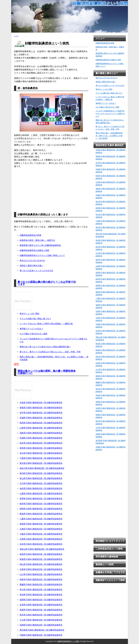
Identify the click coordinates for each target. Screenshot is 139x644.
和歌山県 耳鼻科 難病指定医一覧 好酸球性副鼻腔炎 (42, 549)
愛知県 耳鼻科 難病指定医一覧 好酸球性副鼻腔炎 (41, 514)
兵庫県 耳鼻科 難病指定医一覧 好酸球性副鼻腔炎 (41, 539)
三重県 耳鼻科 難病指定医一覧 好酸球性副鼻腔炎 (41, 519)
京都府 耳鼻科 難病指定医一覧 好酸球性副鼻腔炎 (41, 529)
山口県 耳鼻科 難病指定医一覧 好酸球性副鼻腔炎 (41, 574)
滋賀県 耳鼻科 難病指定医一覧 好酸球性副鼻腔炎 (41, 524)
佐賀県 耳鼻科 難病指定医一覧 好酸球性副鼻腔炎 (41, 605)
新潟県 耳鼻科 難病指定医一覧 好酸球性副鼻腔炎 (41, 473)
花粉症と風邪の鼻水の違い (31, 266)
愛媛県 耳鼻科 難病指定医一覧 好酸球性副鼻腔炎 (41, 585)
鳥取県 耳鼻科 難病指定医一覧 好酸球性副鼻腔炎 (41, 554)
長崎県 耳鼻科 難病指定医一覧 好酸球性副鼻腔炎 (41, 610)
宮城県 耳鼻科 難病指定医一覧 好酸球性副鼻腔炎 (41, 418)
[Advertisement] (51, 190)
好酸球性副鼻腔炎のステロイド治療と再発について (42, 255)
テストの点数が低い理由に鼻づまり (35, 319)
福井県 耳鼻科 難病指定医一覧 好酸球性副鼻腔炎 (41, 489)
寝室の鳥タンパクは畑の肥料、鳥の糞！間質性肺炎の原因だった (47, 372)
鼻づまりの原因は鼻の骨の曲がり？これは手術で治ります (47, 283)
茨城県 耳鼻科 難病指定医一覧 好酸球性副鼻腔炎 (41, 438)
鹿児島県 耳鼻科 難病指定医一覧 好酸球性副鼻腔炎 (42, 630)
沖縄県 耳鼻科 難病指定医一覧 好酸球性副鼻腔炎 (41, 635)
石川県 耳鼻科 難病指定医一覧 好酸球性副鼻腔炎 (41, 483)
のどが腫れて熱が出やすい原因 (33, 334)
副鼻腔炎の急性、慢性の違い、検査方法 (37, 240)
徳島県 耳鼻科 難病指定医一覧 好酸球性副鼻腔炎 (41, 579)
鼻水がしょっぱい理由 (29, 314)
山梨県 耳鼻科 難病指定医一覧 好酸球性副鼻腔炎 (41, 494)
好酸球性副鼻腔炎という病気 (100, 3)
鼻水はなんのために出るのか (32, 261)
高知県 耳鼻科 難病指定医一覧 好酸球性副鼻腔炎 (41, 595)
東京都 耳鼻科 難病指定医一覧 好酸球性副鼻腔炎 (41, 463)
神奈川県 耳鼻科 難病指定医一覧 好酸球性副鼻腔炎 (42, 468)
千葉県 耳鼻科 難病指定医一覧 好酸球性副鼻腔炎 (41, 458)
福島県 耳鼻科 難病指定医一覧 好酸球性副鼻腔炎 (41, 433)
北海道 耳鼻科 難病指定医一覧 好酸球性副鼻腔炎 (41, 403)
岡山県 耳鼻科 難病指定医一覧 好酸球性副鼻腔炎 (41, 564)
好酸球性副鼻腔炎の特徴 (30, 235)
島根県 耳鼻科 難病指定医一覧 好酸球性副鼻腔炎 (41, 559)
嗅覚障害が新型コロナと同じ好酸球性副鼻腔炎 (40, 245)
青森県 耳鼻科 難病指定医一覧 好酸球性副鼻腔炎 (41, 408)
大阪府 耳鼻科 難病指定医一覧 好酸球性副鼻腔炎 (41, 534)
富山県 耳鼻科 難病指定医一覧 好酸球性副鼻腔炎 (41, 478)
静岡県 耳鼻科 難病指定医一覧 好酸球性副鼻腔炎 (41, 509)
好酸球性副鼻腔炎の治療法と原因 (34, 250)
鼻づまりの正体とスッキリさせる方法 (36, 271)
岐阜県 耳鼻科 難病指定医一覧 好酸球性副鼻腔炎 (41, 504)
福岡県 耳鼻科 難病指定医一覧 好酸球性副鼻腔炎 (41, 600)
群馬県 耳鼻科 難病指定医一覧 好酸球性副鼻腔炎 (41, 448)
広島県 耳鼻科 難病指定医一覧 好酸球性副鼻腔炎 (41, 569)
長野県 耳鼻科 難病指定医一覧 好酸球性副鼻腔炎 (41, 499)
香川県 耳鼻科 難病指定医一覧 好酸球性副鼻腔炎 (41, 590)
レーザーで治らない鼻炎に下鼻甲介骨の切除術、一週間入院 (46, 324)
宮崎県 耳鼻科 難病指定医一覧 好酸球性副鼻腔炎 (41, 625)
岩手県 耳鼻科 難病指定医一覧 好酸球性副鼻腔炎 (41, 413)
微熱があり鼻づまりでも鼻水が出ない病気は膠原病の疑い (45, 347)
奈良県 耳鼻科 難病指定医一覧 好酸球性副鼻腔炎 (41, 544)
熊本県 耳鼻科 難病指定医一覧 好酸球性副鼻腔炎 (41, 615)
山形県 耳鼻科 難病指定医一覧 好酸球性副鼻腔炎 (41, 428)
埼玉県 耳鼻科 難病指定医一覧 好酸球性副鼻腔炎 (41, 453)
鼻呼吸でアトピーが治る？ (31, 329)
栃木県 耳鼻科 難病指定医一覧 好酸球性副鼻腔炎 (41, 443)
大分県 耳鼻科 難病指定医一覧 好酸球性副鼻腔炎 (41, 620)
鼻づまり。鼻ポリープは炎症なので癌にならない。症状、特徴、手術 (50, 352)
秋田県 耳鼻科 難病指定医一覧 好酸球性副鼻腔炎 (41, 423)
